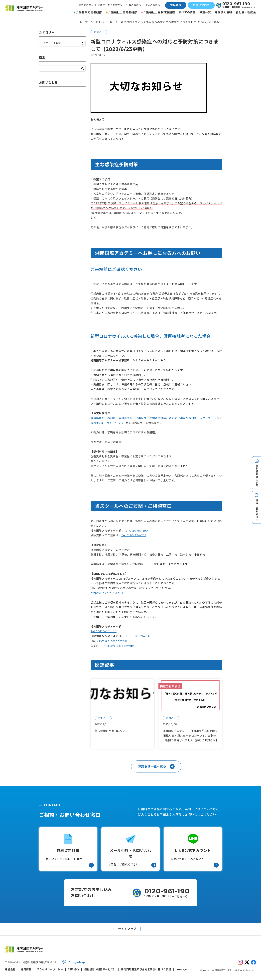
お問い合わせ (201, 5)
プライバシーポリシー (50, 969)
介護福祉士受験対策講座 (159, 12)
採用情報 (26, 969)
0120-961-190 (236, 4)
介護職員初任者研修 (89, 12)
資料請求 (176, 5)
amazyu (182, 969)
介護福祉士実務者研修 (123, 12)
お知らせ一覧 (104, 22)
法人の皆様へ (153, 5)
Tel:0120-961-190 (136, 531)
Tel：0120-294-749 (138, 636)
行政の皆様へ (134, 5)
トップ (84, 22)
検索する (82, 69)
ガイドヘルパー (116, 423)
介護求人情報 (223, 12)
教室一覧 (205, 12)
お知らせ (99, 32)
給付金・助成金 (246, 12)
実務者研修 (126, 418)
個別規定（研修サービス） (100, 969)
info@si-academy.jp (113, 641)
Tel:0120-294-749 (134, 535)
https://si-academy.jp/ (119, 646)
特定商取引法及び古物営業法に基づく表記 (146, 969)
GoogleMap (77, 962)
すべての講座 (187, 12)
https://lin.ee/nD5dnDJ (107, 593)
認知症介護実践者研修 (183, 418)
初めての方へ (86, 5)
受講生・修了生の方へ (110, 5)
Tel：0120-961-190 (104, 631)
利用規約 (73, 969)
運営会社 (10, 969)
